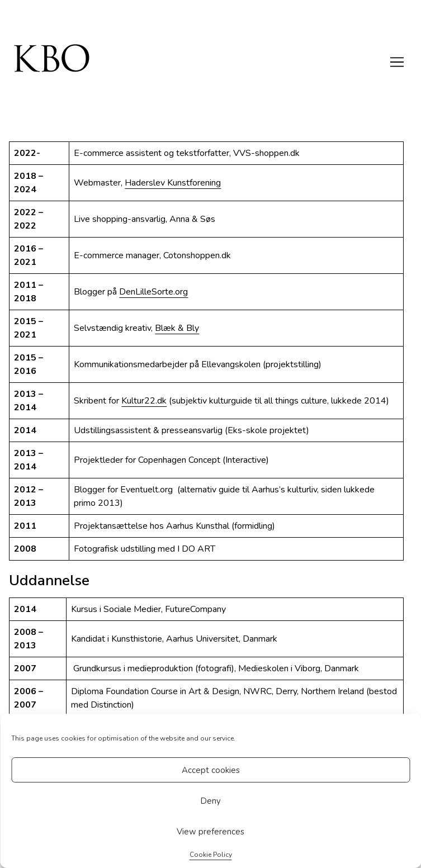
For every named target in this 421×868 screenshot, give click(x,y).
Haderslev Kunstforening (173, 183)
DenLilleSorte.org (153, 292)
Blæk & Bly (177, 328)
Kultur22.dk (144, 401)
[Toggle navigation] (397, 62)
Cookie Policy (211, 855)
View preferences (210, 832)
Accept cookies (211, 770)
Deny (210, 801)
